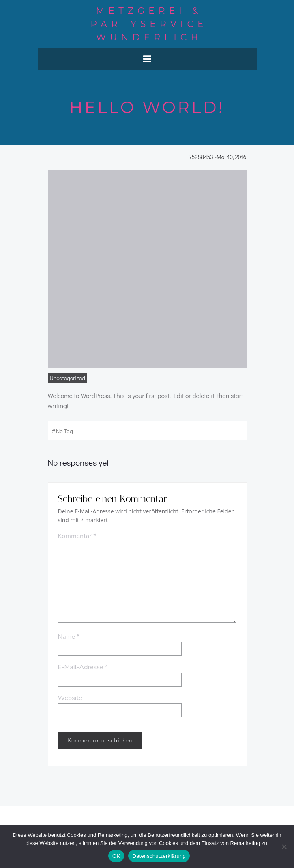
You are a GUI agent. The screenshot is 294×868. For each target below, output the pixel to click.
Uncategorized (68, 378)
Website (70, 698)
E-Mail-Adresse (83, 667)
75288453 (201, 157)
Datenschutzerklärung (159, 856)
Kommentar (77, 536)
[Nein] (284, 847)
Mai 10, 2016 (231, 157)
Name (69, 637)
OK (116, 856)
